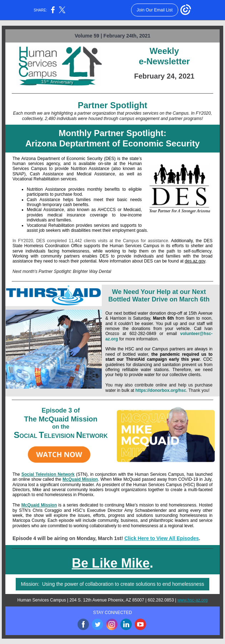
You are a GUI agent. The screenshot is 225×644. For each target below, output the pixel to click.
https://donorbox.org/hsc (161, 390)
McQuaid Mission (80, 479)
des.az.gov (195, 261)
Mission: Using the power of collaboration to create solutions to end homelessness (113, 584)
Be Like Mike (111, 563)
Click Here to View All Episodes (162, 538)
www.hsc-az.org (193, 600)
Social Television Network (48, 474)
